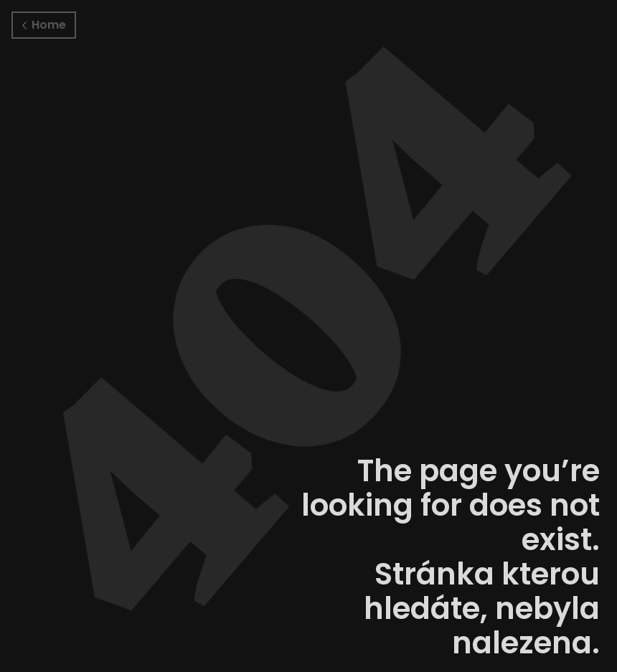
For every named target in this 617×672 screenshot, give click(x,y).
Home (44, 25)
